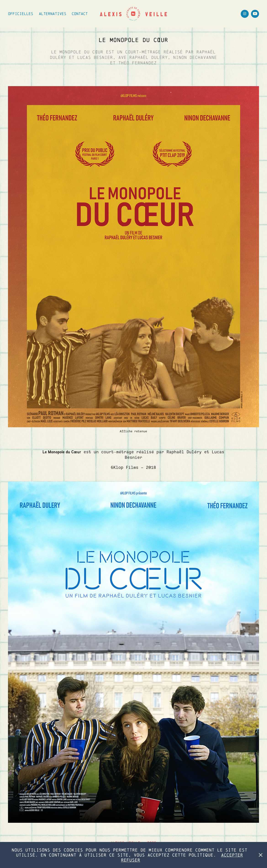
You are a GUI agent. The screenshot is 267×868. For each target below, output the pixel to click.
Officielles (21, 14)
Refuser (131, 860)
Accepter (232, 855)
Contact (80, 14)
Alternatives (53, 14)
